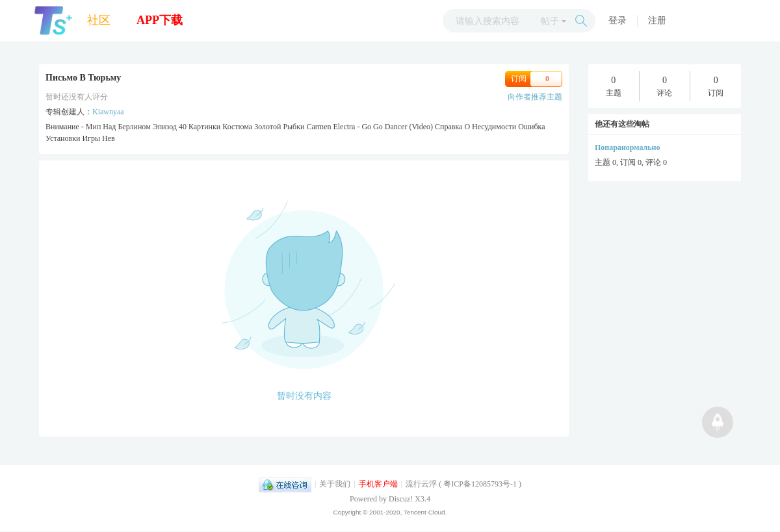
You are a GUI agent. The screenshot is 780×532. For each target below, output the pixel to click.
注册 (657, 20)
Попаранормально (628, 147)
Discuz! (401, 499)
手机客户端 (378, 484)
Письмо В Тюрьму (83, 78)
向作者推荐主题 (535, 97)
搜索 (581, 21)
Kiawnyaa (108, 112)
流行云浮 (421, 484)
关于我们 (335, 484)
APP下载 (160, 20)
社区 (99, 20)
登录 (617, 20)
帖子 (550, 21)
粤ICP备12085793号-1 (480, 484)
